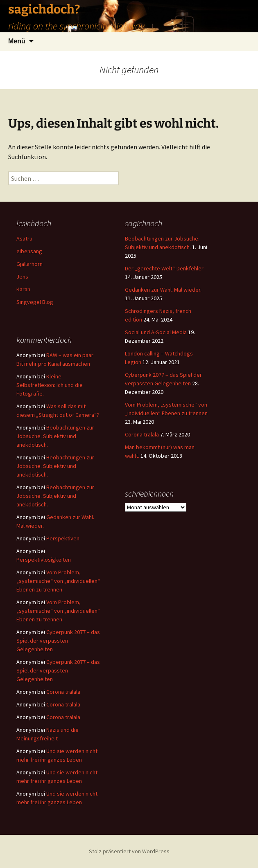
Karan (23, 289)
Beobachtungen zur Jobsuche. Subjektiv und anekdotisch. (55, 436)
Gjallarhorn (29, 264)
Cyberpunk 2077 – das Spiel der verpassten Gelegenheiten (58, 641)
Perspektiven (63, 538)
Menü (17, 41)
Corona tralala (142, 434)
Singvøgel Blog (35, 302)
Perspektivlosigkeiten (44, 560)
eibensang (29, 251)
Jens (22, 277)
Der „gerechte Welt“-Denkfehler (164, 268)
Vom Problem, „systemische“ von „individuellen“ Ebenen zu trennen (58, 581)
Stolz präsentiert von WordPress (129, 851)
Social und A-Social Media (156, 332)
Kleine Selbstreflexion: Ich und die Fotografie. (50, 385)
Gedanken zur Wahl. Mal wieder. (163, 290)
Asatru (24, 238)
